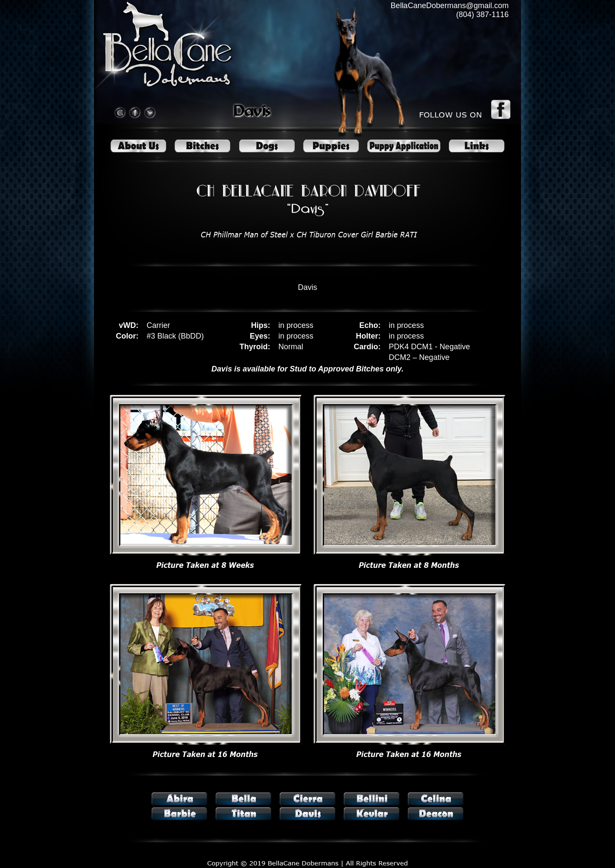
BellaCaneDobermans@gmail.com (450, 6)
